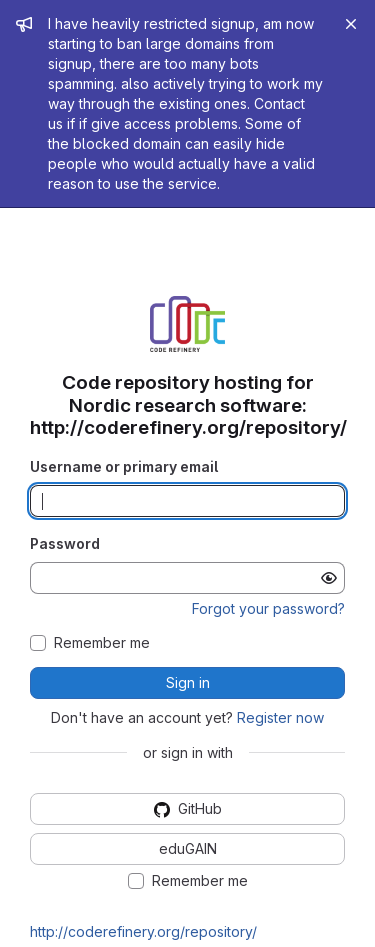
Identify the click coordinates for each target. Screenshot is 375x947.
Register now (280, 717)
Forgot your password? (268, 608)
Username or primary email (124, 466)
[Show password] (329, 578)
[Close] (351, 24)
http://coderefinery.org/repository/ (143, 931)
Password (65, 543)
